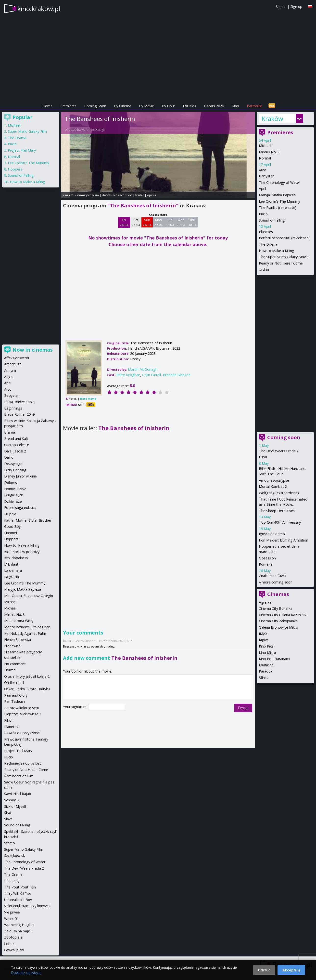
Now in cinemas (33, 350)
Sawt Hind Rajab (18, 794)
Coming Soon (95, 106)
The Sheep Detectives (277, 511)
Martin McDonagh (93, 130)
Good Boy (12, 526)
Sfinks (264, 678)
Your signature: (76, 707)
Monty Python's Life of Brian (27, 627)
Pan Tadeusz (15, 701)
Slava (8, 819)
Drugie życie (14, 495)
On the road (14, 682)
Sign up (296, 7)
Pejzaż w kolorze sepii (22, 708)
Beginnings (13, 408)
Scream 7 (12, 800)
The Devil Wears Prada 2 (279, 451)
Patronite (254, 106)
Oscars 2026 (214, 106)
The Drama (268, 244)
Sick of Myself (15, 806)
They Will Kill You (18, 893)
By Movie (146, 106)
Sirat (8, 813)
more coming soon (277, 582)
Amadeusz (13, 364)
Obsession (267, 558)
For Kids (190, 106)
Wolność (11, 919)
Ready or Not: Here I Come (281, 263)
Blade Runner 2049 (19, 414)
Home (47, 106)
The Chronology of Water (279, 182)
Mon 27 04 (158, 222)
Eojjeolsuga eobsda (20, 508)
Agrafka (265, 602)
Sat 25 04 (136, 222)
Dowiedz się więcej (26, 973)
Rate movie (88, 399)
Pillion (9, 720)
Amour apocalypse (274, 480)
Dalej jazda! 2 (15, 451)
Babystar (266, 176)
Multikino (266, 665)
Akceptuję (291, 970)
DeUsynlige (13, 464)
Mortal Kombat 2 (273, 486)
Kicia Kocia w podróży (22, 552)
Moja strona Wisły (19, 621)
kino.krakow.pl (39, 9)
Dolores (11, 483)
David (9, 457)
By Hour (168, 106)
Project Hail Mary (22, 150)
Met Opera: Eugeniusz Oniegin (29, 596)
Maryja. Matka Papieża (277, 195)
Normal (265, 158)
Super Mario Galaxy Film (27, 131)
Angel (9, 377)
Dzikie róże (13, 501)
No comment (15, 664)
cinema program (87, 195)
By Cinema (123, 106)
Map (235, 106)
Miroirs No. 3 (269, 152)
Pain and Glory (16, 695)
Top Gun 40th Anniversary (280, 522)
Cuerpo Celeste (17, 445)
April (262, 189)
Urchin (264, 269)
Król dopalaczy (16, 558)
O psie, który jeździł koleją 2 (27, 676)
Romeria (266, 564)
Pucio (263, 214)
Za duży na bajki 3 (19, 931)
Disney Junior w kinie (20, 476)
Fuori (263, 457)
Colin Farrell (152, 375)
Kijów (263, 640)
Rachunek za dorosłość (23, 763)
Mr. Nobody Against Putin (25, 633)
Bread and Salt (16, 439)
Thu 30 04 (192, 222)
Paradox (266, 671)
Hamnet (11, 533)
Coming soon (284, 437)
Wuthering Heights (19, 925)
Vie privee (12, 912)
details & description (117, 195)
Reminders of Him (19, 776)
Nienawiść (12, 646)
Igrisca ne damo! (272, 534)
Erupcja (10, 514)
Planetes (266, 232)
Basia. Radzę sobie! (20, 402)
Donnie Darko (15, 489)
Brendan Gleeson (177, 375)
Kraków (272, 119)
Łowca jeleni (14, 950)
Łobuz (9, 944)
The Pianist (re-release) (278, 207)
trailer (140, 195)
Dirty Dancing (15, 470)
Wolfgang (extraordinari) (279, 493)
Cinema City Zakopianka (278, 621)
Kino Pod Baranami (274, 659)
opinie (152, 195)
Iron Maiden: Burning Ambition (284, 540)
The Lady (12, 881)
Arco (263, 170)
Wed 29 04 (181, 222)
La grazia (12, 577)
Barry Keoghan (128, 375)
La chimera (13, 570)
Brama (10, 432)
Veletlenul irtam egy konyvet (27, 906)
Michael (265, 146)
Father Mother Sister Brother (28, 520)
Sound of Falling (272, 220)
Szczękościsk (14, 855)
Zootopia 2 (13, 937)
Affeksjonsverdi (17, 358)
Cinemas (278, 594)
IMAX (263, 634)
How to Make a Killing (277, 251)
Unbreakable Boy (18, 900)
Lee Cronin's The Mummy (279, 201)
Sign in (281, 7)
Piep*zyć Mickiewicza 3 (23, 714)
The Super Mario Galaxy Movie (284, 257)
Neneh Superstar (18, 640)
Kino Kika (266, 646)
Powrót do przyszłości (22, 733)
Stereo (10, 843)
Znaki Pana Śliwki (272, 576)
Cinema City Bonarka (276, 608)
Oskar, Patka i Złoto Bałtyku (27, 689)
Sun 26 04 (147, 222)
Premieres (68, 106)
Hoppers (15, 169)
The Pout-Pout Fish (20, 887)
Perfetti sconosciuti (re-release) (284, 238)
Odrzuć (264, 970)
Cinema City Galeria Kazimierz (283, 615)
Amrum (10, 370)
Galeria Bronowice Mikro (278, 627)
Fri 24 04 (124, 222)
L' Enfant (11, 564)
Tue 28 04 (170, 222)
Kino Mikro (267, 653)
